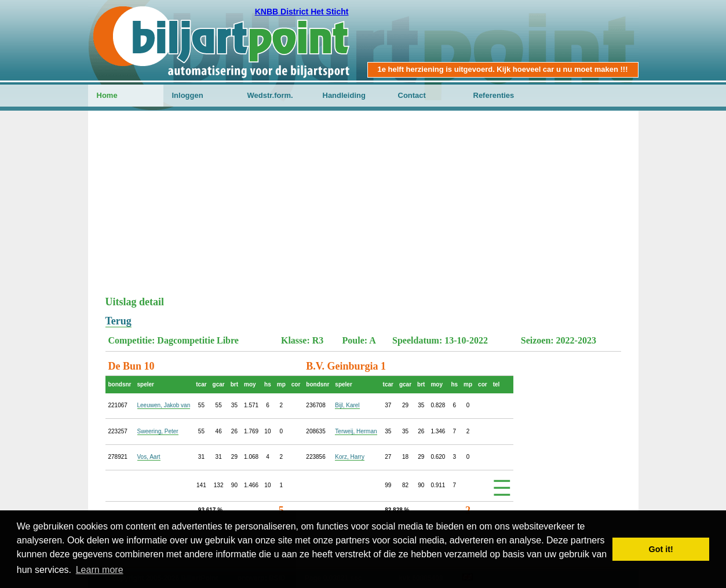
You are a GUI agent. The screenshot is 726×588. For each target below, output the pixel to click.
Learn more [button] (100, 570)
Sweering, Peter (158, 431)
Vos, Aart (149, 457)
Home (107, 95)
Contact (412, 95)
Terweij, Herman (356, 431)
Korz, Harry (350, 457)
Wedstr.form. (270, 95)
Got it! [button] (661, 549)
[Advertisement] (363, 209)
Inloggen (188, 95)
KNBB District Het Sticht (302, 12)
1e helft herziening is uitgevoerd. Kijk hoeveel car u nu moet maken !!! (503, 69)
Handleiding (344, 95)
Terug (118, 321)
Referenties (494, 95)
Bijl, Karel (347, 405)
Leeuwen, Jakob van (164, 405)
